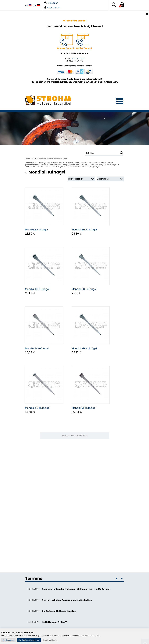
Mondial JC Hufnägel (84, 289)
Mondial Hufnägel (47, 172)
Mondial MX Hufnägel (84, 348)
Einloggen (51, 3)
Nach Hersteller (76, 179)
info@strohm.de (78, 59)
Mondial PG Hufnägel (38, 408)
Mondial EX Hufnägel (37, 289)
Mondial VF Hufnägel (84, 408)
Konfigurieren (8, 640)
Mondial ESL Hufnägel (84, 230)
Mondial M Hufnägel (37, 348)
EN (28, 6)
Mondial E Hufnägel (36, 230)
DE (37, 6)
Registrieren (52, 7)
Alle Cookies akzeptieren (29, 640)
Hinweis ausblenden (50, 640)
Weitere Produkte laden (74, 436)
